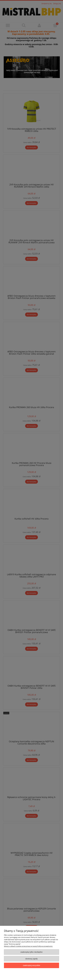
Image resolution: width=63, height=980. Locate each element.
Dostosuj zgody (32, 959)
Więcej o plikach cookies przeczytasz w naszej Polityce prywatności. (28, 946)
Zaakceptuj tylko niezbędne (31, 952)
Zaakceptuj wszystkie (31, 965)
